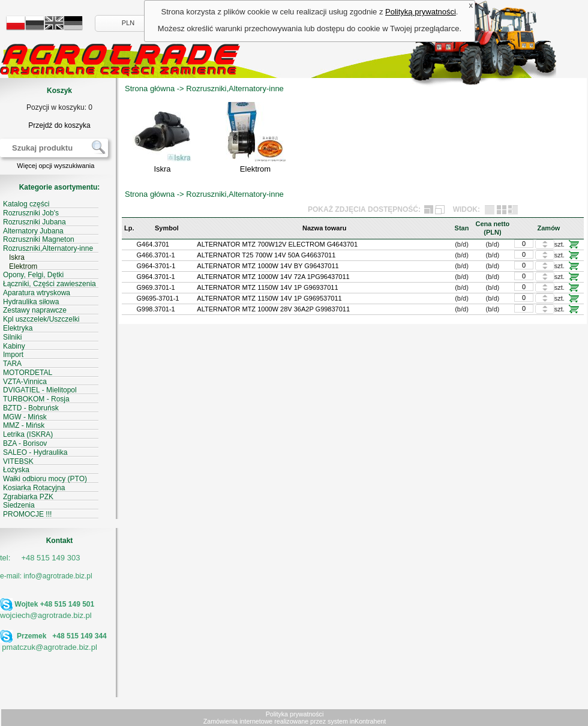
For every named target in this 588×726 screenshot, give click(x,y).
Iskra (162, 169)
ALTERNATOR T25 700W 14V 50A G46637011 (266, 255)
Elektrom (255, 169)
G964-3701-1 (156, 266)
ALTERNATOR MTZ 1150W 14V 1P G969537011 (269, 298)
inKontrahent (368, 721)
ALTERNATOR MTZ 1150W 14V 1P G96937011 (267, 287)
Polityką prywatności (421, 12)
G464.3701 (153, 244)
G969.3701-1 (156, 287)
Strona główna (150, 88)
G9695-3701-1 (158, 298)
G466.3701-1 (156, 255)
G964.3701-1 (156, 277)
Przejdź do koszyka (59, 125)
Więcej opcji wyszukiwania (55, 166)
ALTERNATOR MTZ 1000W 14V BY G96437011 (268, 266)
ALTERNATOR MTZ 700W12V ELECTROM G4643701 (277, 244)
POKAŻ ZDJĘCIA (337, 209)
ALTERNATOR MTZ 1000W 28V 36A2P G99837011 (273, 309)
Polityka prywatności (295, 714)
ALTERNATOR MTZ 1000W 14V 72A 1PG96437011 (273, 277)
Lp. (129, 228)
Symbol (167, 228)
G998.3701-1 (156, 309)
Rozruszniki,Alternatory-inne (235, 88)
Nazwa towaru (324, 228)
